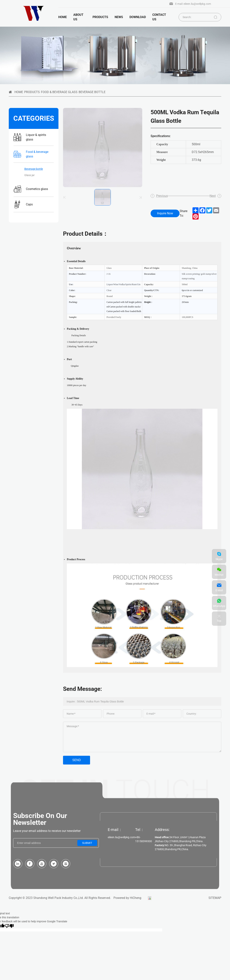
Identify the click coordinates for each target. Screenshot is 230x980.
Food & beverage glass (59, 92)
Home (63, 17)
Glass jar (30, 175)
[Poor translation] (9, 926)
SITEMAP (215, 898)
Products (32, 92)
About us (78, 17)
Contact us (158, 17)
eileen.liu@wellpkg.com (121, 837)
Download (136, 17)
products (99, 17)
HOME (19, 92)
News (117, 17)
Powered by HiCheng (127, 898)
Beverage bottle (92, 92)
